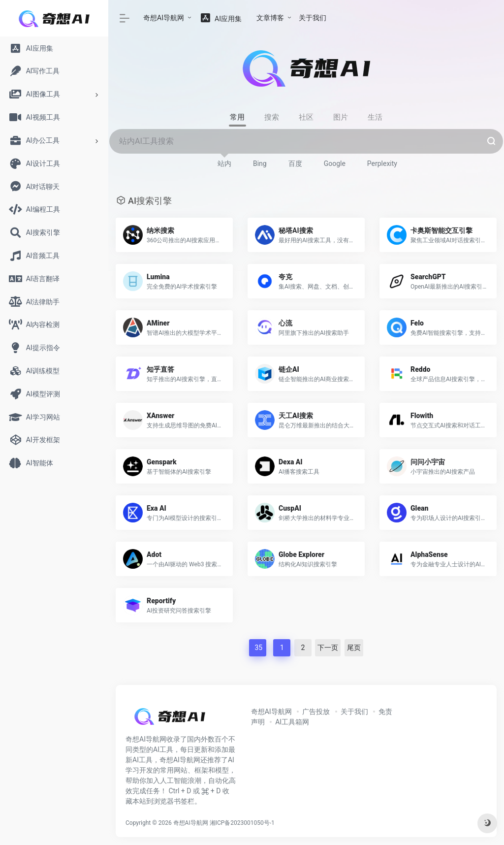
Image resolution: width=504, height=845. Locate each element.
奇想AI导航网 (164, 18)
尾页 (354, 648)
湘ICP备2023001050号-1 (242, 823)
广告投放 (316, 712)
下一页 (328, 648)
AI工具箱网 (292, 722)
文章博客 (270, 18)
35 (258, 648)
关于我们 (313, 18)
